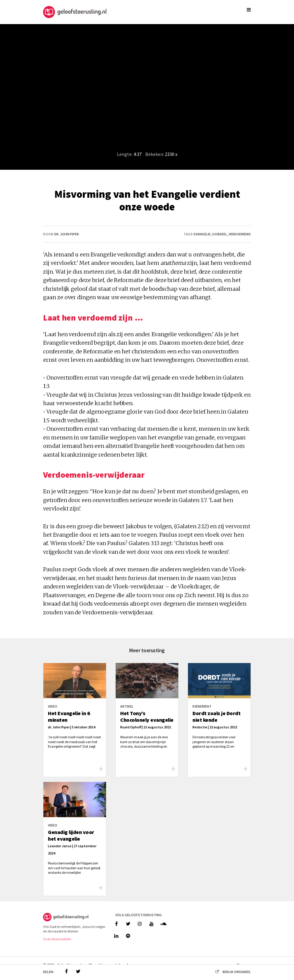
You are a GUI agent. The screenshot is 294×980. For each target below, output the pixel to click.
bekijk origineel (231, 972)
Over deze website (57, 939)
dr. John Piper (67, 234)
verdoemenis (240, 234)
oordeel (220, 234)
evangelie (202, 234)
